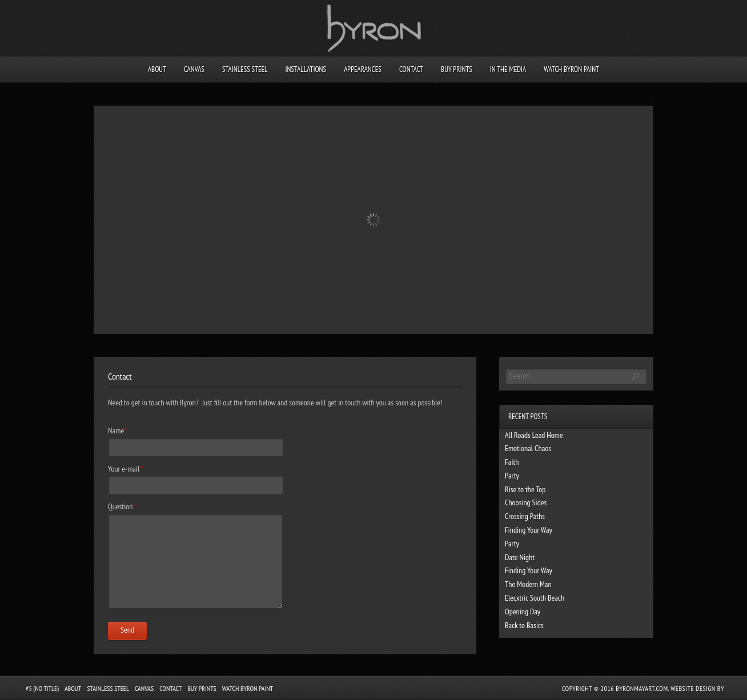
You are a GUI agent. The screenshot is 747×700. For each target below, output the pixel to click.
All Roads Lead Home (534, 435)
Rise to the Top (525, 489)
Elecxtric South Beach (535, 598)
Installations (306, 69)
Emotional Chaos (528, 448)
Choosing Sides (526, 502)
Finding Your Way (529, 530)
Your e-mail (126, 469)
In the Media (508, 69)
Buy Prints (457, 69)
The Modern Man (528, 584)
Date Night (520, 557)
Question (121, 506)
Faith (512, 462)
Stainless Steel (245, 69)
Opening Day (523, 612)
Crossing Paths (525, 516)
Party (512, 476)
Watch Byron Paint (571, 69)
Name (117, 431)
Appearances (363, 69)
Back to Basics (524, 625)
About (157, 69)
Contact (411, 69)
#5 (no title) (42, 688)
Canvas (194, 69)
